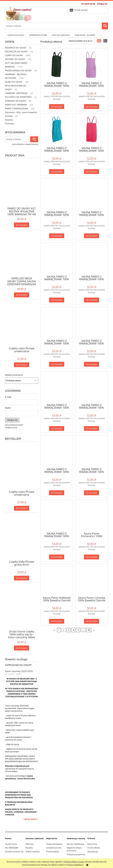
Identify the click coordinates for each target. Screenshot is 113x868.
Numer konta (11, 844)
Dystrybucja (93, 852)
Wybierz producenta (14, 375)
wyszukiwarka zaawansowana (25, 144)
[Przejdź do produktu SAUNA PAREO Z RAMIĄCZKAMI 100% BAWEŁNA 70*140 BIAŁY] (57, 515)
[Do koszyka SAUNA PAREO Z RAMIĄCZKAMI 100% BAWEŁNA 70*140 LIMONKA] (92, 300)
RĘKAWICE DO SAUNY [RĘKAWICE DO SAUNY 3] (16, 48)
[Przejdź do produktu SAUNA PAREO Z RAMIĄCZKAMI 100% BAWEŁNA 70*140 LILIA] (57, 323)
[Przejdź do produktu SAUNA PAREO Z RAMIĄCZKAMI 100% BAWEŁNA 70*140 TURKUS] (57, 130)
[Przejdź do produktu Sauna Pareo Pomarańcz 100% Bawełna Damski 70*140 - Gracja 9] (92, 515)
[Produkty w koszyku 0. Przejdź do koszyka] (79, 10)
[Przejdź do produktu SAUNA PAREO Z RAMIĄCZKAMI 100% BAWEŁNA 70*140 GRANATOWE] (92, 323)
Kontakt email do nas (14, 852)
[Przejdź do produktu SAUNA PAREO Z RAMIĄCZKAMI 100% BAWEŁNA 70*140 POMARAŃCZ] (57, 194)
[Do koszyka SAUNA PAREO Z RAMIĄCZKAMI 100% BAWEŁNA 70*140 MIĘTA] (57, 300)
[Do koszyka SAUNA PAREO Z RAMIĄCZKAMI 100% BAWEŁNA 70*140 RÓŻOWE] (92, 172)
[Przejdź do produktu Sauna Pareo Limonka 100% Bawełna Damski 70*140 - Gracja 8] (92, 580)
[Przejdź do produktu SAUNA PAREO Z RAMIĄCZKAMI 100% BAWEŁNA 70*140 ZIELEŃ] (57, 65)
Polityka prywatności (76, 854)
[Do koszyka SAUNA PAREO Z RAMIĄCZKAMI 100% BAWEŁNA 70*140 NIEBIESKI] (92, 236)
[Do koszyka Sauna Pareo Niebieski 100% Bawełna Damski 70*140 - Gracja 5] (57, 621)
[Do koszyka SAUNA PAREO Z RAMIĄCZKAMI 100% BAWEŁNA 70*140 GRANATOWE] (92, 364)
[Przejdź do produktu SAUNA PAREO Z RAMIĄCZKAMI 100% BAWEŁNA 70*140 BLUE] (92, 451)
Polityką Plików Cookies (74, 862)
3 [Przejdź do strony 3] (68, 630)
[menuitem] (16, 35)
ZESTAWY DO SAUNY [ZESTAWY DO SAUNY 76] (15, 59)
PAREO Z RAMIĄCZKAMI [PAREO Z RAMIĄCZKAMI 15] (17, 108)
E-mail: (8, 397)
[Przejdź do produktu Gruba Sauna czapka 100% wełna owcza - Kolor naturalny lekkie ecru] (22, 612)
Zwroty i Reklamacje (75, 844)
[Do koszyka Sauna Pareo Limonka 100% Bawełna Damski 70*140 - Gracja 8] (92, 621)
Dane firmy (92, 844)
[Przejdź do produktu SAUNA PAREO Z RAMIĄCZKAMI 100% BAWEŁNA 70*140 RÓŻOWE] (92, 130)
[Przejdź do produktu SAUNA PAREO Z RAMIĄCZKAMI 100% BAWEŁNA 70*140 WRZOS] (92, 65)
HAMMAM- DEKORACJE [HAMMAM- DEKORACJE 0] (16, 93)
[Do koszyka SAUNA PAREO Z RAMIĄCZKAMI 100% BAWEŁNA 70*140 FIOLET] (57, 429)
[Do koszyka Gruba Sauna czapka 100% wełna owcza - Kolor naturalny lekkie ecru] (21, 648)
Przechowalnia (53, 852)
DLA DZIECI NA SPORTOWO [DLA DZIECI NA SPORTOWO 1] (18, 97)
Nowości (9, 120)
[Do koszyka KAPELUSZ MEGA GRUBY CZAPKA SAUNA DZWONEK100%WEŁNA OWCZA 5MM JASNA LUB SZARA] (21, 295)
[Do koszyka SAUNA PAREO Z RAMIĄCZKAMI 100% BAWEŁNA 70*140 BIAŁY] (57, 557)
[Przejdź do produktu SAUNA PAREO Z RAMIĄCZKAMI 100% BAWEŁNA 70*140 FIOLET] (57, 387)
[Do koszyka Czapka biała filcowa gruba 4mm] (21, 578)
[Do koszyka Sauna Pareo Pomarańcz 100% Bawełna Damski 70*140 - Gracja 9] (92, 557)
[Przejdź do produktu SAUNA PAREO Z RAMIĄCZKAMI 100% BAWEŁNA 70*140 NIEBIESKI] (92, 194)
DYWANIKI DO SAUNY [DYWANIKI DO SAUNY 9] (16, 101)
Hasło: (8, 408)
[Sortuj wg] (81, 41)
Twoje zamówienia (54, 844)
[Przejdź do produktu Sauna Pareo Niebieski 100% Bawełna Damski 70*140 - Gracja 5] (57, 580)
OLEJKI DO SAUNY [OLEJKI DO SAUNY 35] (14, 82)
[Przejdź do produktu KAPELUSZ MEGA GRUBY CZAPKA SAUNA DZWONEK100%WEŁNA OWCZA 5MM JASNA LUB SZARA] (22, 259)
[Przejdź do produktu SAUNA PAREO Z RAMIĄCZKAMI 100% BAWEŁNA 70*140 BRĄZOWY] (57, 451)
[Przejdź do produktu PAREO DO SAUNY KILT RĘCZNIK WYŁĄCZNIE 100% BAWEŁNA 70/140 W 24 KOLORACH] (22, 189)
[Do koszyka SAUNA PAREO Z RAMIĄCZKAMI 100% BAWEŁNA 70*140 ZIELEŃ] (57, 107)
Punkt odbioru (94, 848)
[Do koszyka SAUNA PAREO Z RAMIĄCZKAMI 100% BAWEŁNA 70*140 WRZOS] (92, 107)
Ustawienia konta (54, 848)
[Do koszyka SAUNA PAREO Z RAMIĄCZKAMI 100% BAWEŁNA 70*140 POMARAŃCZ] (57, 236)
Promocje (10, 123)
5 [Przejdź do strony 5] (78, 630)
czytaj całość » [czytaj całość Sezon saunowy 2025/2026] (31, 819)
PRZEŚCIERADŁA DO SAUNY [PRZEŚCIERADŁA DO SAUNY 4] (18, 70)
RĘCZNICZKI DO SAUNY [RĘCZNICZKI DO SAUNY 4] (16, 51)
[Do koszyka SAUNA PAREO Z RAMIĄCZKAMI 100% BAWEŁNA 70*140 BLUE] (92, 493)
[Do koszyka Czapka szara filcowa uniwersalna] (21, 365)
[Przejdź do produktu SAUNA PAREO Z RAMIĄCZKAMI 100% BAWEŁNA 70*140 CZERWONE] (92, 387)
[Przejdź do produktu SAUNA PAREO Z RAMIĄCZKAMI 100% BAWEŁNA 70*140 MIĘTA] (57, 258)
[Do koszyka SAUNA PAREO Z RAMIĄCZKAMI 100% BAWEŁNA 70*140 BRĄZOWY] (57, 493)
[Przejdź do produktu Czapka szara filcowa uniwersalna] (22, 329)
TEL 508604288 (11, 848)
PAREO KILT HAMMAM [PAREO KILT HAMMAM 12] (16, 105)
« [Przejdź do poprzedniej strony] (54, 630)
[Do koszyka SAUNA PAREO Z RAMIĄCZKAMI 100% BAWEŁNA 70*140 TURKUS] (57, 172)
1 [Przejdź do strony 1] (59, 630)
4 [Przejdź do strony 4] (73, 630)
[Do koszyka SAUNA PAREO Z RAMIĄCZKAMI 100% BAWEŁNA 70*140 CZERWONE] (92, 429)
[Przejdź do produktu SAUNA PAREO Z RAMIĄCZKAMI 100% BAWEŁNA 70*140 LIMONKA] (92, 258)
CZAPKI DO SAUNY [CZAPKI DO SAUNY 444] (14, 55)
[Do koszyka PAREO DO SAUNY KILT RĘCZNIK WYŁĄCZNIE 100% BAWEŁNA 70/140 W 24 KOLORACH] (21, 225)
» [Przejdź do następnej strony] (94, 630)
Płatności (30, 844)
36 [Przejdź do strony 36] (89, 630)
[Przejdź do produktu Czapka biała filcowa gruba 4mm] (22, 543)
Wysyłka (29, 848)
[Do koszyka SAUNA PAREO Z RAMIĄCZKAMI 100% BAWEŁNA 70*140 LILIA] (57, 364)
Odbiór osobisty (33, 852)
